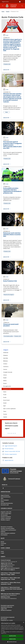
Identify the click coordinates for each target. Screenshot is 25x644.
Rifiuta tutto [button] (12, 639)
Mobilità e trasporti (5, 520)
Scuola (5, 395)
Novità (8, 11)
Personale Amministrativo (7, 503)
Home (3, 11)
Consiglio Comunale (8, 372)
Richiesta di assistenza (6, 610)
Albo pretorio (4, 619)
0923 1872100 (9, 563)
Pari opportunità (7, 386)
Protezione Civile (7, 389)
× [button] (23, 623)
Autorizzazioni (4, 535)
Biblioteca (5, 361)
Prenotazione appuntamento (7, 605)
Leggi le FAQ (4, 609)
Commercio (6, 367)
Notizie (2, 542)
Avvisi (6, 35)
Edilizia (5, 381)
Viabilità (5, 417)
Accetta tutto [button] (12, 636)
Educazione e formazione (7, 527)
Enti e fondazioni (5, 500)
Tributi (5, 411)
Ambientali (6, 353)
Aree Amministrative (6, 497)
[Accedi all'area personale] (20, 2)
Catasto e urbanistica (6, 518)
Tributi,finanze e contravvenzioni (8, 530)
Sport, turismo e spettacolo (9, 409)
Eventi (2, 551)
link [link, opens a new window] (5, 633)
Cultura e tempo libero (6, 513)
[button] (13, 642)
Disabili (5, 378)
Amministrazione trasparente (8, 617)
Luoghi (2, 553)
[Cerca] (22, 6)
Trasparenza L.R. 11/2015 (7, 620)
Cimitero (5, 364)
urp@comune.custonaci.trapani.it (12, 568)
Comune (5, 369)
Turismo (5, 414)
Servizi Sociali (6, 400)
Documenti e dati (5, 505)
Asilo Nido (6, 358)
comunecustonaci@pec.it (9, 570)
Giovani (5, 383)
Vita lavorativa (4, 515)
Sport (4, 406)
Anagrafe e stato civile (6, 512)
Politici (2, 502)
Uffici (2, 498)
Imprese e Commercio (6, 517)
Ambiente (5, 355)
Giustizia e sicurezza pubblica (8, 528)
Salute (5, 392)
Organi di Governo (5, 495)
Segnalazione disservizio (6, 607)
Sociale (5, 403)
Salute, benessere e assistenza (8, 533)
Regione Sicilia (5, 2)
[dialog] (12, 633)
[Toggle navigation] (3, 6)
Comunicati (3, 543)
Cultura (5, 375)
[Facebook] (3, 488)
